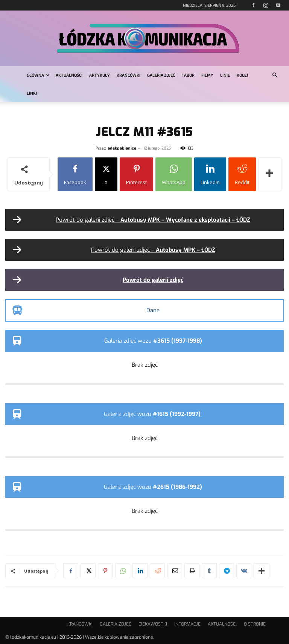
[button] (275, 75)
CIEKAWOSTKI (153, 624)
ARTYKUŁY (100, 75)
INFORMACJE (187, 624)
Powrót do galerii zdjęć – (153, 220)
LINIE (225, 75)
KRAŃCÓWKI (129, 75)
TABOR (188, 75)
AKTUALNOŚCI (69, 75)
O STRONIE (255, 624)
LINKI (32, 93)
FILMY (207, 75)
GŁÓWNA (38, 75)
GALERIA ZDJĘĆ (161, 75)
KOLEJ (242, 75)
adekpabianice (122, 148)
